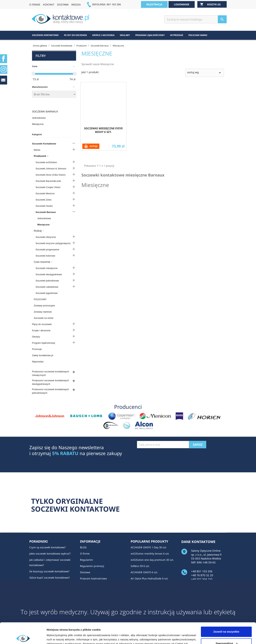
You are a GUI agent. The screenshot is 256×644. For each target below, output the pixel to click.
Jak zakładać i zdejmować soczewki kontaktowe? (50, 562)
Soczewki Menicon (45, 193)
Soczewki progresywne (47, 250)
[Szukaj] (196, 19)
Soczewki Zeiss (44, 200)
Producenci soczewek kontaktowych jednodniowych (50, 391)
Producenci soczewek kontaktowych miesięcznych (50, 373)
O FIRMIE (35, 5)
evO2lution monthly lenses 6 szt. (150, 554)
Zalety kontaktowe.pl (43, 355)
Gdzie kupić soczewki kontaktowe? (50, 578)
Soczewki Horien (44, 206)
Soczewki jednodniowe (47, 281)
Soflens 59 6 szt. (140, 566)
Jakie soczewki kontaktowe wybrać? (50, 554)
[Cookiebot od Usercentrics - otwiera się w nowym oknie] (23, 637)
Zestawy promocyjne (44, 306)
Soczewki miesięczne (47, 268)
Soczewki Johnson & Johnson (51, 169)
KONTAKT (49, 5)
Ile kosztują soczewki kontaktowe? (49, 571)
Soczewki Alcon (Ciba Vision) (50, 175)
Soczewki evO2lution (46, 162)
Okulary (36, 337)
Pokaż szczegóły (57, 637)
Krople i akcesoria (41, 330)
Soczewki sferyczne (46, 237)
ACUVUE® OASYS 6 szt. (144, 572)
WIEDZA (76, 5)
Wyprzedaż (38, 362)
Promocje (37, 349)
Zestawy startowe (43, 312)
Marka (37, 150)
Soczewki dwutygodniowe (49, 274)
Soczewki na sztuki (44, 318)
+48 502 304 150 (202, 579)
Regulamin (86, 560)
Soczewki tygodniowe (47, 293)
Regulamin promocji (92, 566)
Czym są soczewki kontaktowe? (47, 547)
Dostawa (85, 572)
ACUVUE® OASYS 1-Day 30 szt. (149, 547)
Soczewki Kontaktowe (44, 144)
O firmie (85, 554)
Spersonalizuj (226, 622)
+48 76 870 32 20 (202, 575)
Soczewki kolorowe (45, 256)
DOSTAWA (63, 5)
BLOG (83, 547)
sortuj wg (205, 78)
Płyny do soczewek (42, 324)
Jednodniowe (39, 118)
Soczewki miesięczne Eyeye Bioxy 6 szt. (103, 136)
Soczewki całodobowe (47, 287)
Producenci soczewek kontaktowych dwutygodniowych (50, 382)
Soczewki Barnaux (45, 112)
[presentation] (164, 457)
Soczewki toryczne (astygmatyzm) (53, 243)
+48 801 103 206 (202, 571)
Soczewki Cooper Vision (48, 187)
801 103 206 (114, 4)
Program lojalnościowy (44, 343)
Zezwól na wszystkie (226, 611)
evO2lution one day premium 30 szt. (152, 560)
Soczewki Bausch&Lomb (48, 181)
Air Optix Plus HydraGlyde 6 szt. (150, 578)
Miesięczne (38, 124)
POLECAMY (40, 299)
